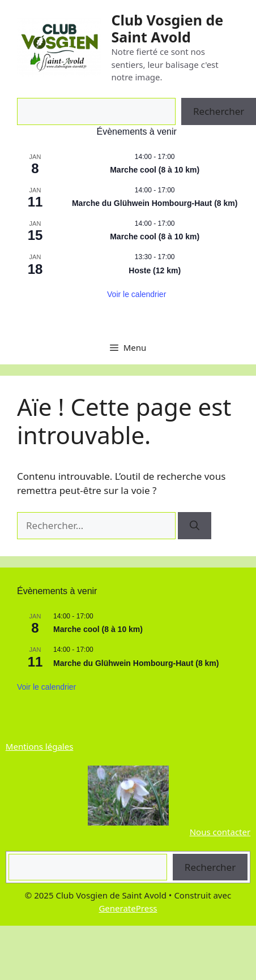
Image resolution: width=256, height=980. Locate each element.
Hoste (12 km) (155, 270)
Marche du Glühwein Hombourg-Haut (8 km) (155, 203)
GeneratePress (128, 908)
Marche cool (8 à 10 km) (155, 170)
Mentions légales (40, 746)
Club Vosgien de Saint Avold (167, 28)
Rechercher (210, 867)
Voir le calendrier (136, 294)
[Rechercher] (195, 526)
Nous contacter (220, 832)
